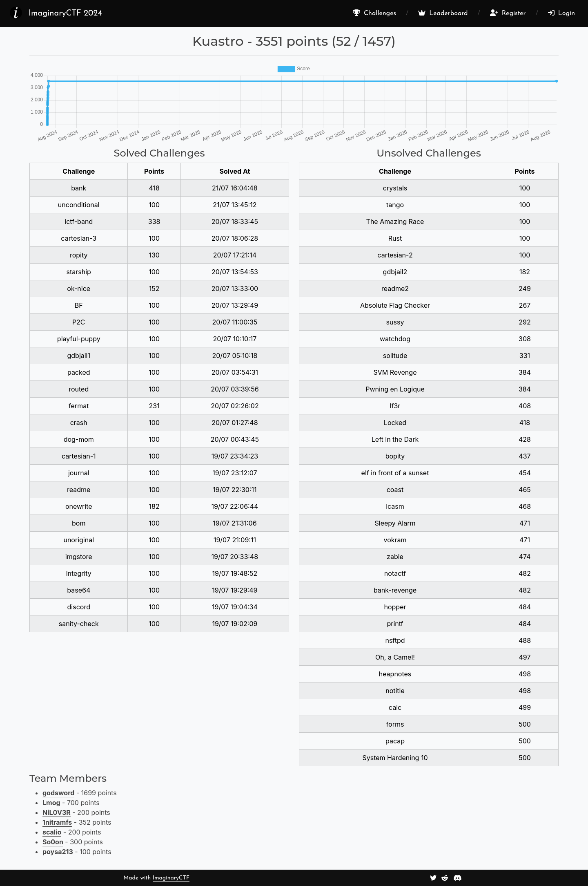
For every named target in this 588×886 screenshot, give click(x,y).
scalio (52, 832)
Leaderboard (443, 13)
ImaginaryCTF (171, 878)
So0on (53, 842)
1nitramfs (57, 822)
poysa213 (58, 852)
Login (561, 13)
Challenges (374, 13)
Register (508, 13)
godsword (58, 793)
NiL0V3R (57, 812)
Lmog (51, 803)
